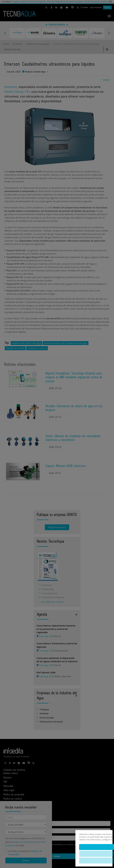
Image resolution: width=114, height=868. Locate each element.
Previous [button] (5, 33)
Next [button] (109, 33)
